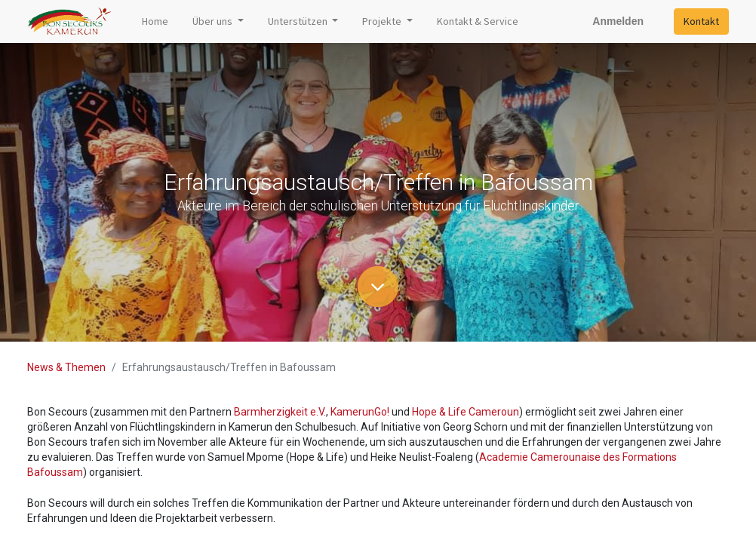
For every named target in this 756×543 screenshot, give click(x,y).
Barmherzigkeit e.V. (280, 412)
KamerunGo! (360, 412)
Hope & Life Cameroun (466, 412)
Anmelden (618, 21)
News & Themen (66, 367)
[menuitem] (155, 21)
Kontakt (701, 21)
